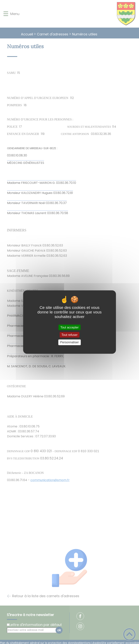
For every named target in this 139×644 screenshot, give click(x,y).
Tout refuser (69, 335)
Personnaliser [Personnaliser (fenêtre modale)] (70, 342)
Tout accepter (69, 327)
